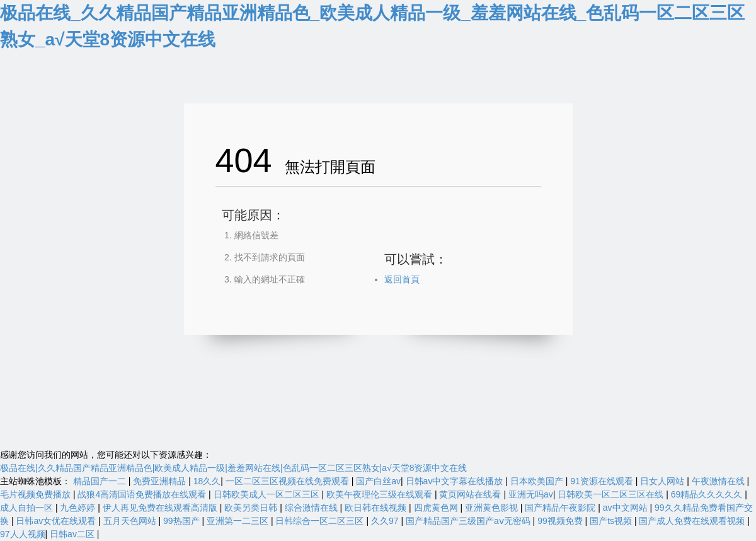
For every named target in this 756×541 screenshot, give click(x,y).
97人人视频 (23, 534)
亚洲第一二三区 (239, 521)
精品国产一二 (101, 481)
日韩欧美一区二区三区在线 (612, 494)
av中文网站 (627, 508)
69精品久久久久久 (708, 494)
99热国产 (182, 521)
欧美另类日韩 (252, 508)
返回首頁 (402, 279)
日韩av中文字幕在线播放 (456, 481)
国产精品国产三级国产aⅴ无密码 (469, 521)
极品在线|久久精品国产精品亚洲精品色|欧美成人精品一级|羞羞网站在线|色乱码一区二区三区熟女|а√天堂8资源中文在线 (233, 468)
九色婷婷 (79, 508)
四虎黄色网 (437, 508)
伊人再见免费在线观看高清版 (161, 508)
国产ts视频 (612, 521)
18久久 (207, 481)
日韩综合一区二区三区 (321, 521)
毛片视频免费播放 (37, 494)
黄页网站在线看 (471, 494)
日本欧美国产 (538, 481)
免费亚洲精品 (161, 481)
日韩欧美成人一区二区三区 (268, 494)
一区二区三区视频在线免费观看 (289, 481)
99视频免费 (561, 521)
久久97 (386, 521)
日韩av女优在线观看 (57, 521)
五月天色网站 (131, 521)
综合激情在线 (312, 508)
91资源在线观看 (603, 481)
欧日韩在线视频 (377, 508)
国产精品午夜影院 (561, 508)
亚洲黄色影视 (493, 508)
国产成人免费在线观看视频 (693, 521)
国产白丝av (378, 481)
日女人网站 (663, 481)
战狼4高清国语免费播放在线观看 (143, 494)
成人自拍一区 (28, 508)
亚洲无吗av (531, 494)
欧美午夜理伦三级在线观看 (381, 494)
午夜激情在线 (719, 481)
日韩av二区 (73, 534)
